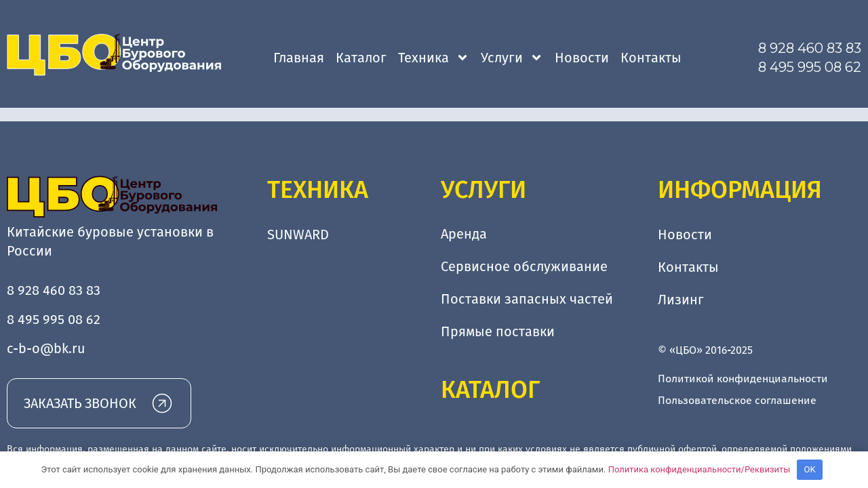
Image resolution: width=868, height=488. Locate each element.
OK (810, 469)
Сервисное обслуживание (524, 267)
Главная (299, 58)
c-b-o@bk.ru (46, 348)
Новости (582, 58)
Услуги (512, 58)
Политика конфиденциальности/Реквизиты (699, 469)
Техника (434, 58)
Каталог (361, 58)
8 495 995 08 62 (810, 67)
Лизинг (681, 300)
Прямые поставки (498, 332)
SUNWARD (298, 235)
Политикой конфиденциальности (743, 379)
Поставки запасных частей (527, 300)
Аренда (464, 235)
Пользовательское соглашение (737, 400)
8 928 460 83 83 (810, 48)
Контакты (651, 58)
